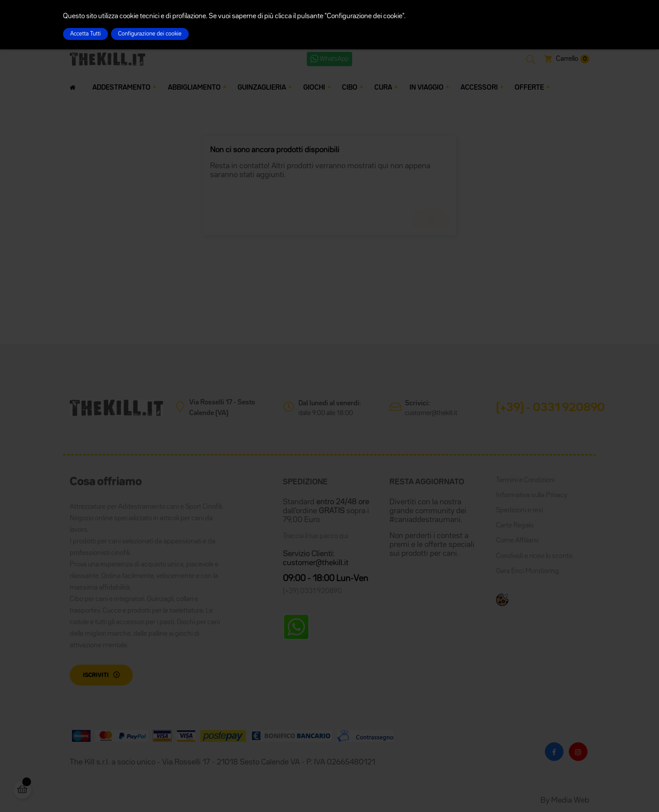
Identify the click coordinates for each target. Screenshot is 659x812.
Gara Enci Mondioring (528, 571)
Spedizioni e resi (520, 511)
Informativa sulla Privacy (532, 495)
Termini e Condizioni (525, 480)
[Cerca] (329, 195)
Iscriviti (96, 675)
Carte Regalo (515, 526)
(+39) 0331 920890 (312, 591)
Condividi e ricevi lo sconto (534, 556)
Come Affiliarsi (517, 541)
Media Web (570, 800)
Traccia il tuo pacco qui (316, 536)
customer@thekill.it (431, 413)
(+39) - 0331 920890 (550, 408)
